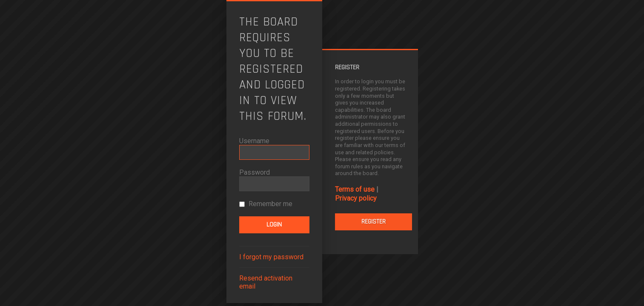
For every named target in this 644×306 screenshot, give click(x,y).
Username (254, 141)
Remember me (266, 204)
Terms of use (355, 189)
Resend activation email (266, 282)
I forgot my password (271, 257)
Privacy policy (356, 198)
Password (255, 172)
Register (374, 222)
